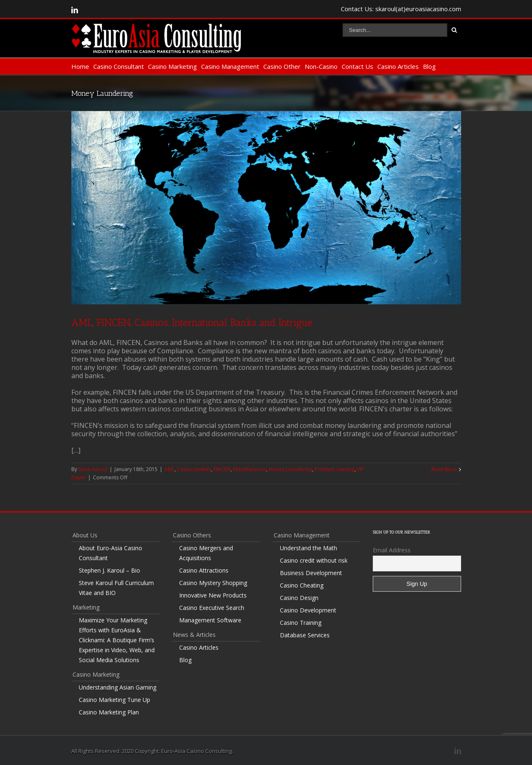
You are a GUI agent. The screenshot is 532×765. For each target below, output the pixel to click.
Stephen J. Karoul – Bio (109, 570)
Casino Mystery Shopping (213, 583)
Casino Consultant (119, 66)
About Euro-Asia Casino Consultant (111, 553)
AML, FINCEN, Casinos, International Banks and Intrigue (192, 322)
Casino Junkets (194, 469)
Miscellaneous (250, 469)
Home (80, 66)
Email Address (392, 550)
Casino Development (308, 610)
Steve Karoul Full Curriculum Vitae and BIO (116, 588)
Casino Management (230, 66)
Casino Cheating (302, 585)
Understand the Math (309, 548)
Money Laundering (290, 469)
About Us (85, 535)
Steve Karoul (93, 469)
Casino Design (299, 598)
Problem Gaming (335, 469)
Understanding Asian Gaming (118, 687)
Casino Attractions (204, 570)
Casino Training (301, 623)
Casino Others (192, 535)
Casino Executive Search (212, 608)
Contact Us (357, 66)
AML (170, 469)
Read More (444, 469)
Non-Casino (321, 66)
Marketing (86, 607)
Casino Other (282, 66)
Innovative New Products (213, 595)
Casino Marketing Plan (109, 712)
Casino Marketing (172, 66)
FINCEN (222, 469)
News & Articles (194, 635)
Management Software (210, 620)
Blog (429, 66)
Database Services (305, 635)
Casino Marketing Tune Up (114, 700)
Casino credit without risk (314, 560)
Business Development (311, 573)
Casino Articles (398, 66)
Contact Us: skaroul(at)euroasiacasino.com (401, 9)
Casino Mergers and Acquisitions (206, 553)
